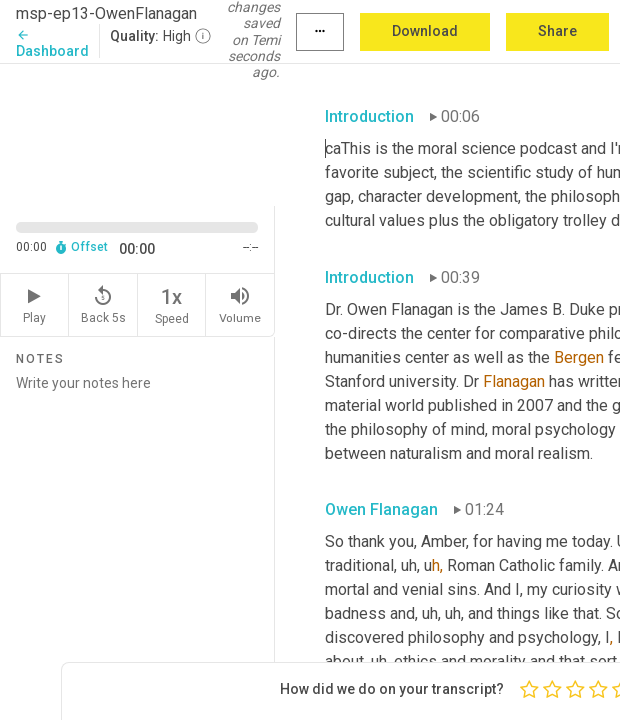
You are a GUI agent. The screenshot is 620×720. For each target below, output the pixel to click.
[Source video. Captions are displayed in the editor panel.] (137, 133)
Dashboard (52, 43)
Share (557, 31)
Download (425, 31)
